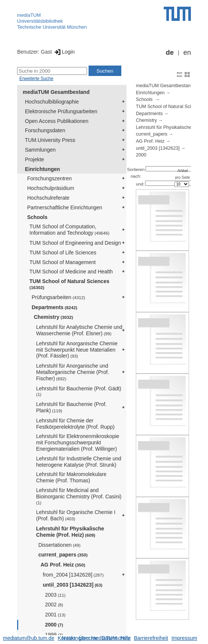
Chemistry (53, 317)
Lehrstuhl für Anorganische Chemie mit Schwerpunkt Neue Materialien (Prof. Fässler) (77, 350)
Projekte (34, 159)
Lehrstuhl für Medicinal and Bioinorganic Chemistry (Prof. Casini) (79, 496)
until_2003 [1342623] (73, 585)
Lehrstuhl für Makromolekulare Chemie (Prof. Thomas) (71, 477)
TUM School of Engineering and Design (75, 243)
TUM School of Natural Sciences (69, 284)
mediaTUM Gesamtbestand (56, 92)
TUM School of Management (63, 262)
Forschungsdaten (45, 130)
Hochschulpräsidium (51, 188)
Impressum (184, 638)
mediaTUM (29, 15)
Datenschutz (116, 638)
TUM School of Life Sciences (63, 253)
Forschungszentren (49, 178)
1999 (54, 635)
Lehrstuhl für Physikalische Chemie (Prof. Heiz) (70, 532)
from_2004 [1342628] (73, 575)
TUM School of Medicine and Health (71, 272)
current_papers (63, 555)
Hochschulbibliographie (52, 102)
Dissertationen (59, 545)
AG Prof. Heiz (63, 565)
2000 (54, 625)
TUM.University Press (50, 140)
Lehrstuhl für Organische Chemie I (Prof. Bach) (76, 515)
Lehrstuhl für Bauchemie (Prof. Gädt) (79, 391)
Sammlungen (40, 150)
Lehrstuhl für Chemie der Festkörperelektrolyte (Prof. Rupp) (75, 424)
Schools (37, 217)
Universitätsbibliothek (40, 21)
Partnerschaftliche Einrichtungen (65, 207)
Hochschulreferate (48, 198)
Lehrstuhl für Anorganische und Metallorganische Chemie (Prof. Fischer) (73, 372)
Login (64, 52)
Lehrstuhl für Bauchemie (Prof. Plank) (71, 407)
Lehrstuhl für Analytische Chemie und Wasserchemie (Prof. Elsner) (79, 330)
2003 (55, 595)
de (170, 53)
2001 (55, 615)
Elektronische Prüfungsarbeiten (61, 111)
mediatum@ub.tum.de (29, 638)
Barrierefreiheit (151, 638)
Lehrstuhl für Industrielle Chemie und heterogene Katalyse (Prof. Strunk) (79, 462)
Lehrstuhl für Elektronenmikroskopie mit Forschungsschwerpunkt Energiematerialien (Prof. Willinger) (78, 442)
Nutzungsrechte (80, 638)
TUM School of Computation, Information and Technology (69, 230)
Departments (55, 307)
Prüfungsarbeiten (58, 297)
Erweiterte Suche (36, 79)
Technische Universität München (52, 27)
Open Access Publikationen (57, 121)
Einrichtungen (42, 169)
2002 (54, 605)
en (187, 53)
